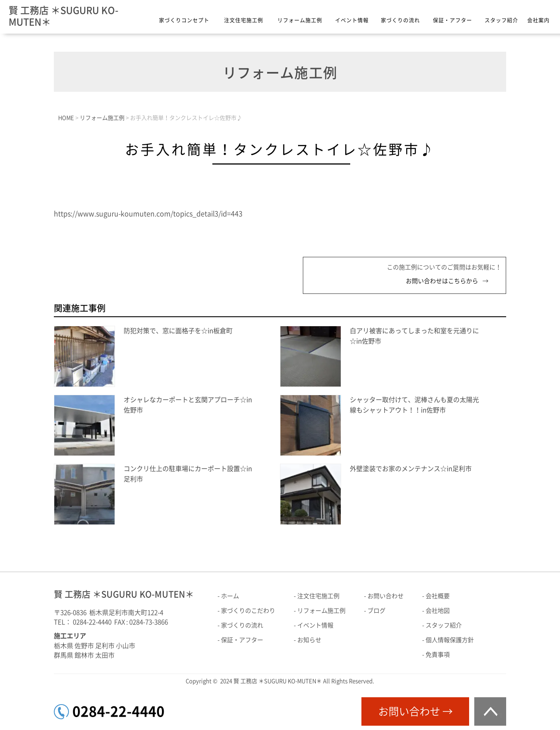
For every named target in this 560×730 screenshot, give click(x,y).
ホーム (230, 596)
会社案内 (538, 20)
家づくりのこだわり (248, 611)
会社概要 (438, 596)
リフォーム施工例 (300, 20)
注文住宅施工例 (244, 20)
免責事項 (438, 655)
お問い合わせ (386, 596)
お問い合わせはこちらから (442, 281)
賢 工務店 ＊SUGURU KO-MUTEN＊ (64, 16)
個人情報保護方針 (450, 640)
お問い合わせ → (415, 711)
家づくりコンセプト (184, 20)
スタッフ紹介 (501, 20)
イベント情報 (352, 20)
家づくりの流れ (400, 20)
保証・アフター (453, 20)
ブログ (376, 611)
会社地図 (438, 611)
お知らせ (309, 640)
